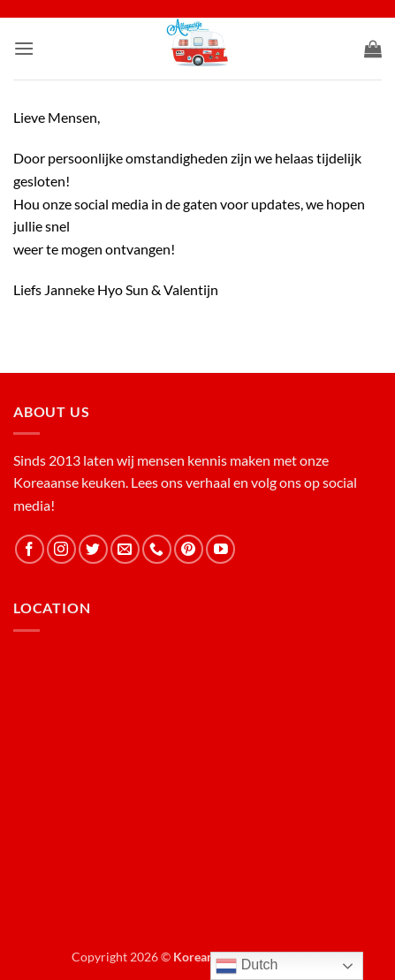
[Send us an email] (125, 549)
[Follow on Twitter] (93, 549)
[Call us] (157, 549)
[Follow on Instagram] (61, 549)
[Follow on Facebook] (30, 549)
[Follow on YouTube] (220, 549)
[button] (24, 48)
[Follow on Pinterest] (189, 549)
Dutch (247, 966)
